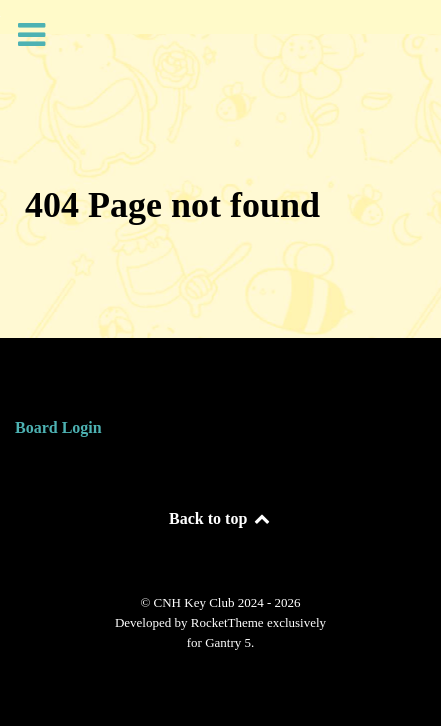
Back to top (220, 518)
